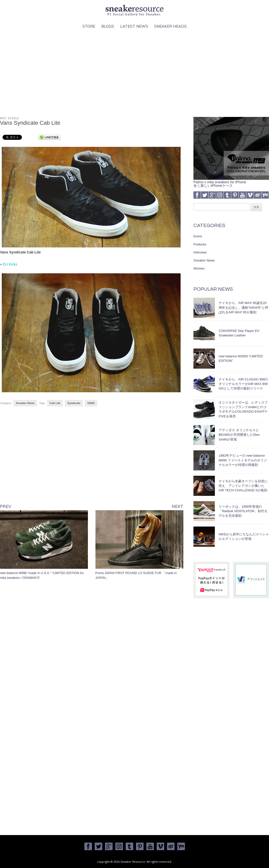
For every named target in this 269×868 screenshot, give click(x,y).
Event (198, 236)
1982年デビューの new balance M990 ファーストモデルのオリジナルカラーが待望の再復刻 (243, 460)
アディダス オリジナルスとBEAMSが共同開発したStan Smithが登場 (239, 435)
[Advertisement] (135, 73)
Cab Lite (55, 403)
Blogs (108, 26)
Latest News (134, 26)
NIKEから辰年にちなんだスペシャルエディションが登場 (244, 536)
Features (200, 244)
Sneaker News (25, 403)
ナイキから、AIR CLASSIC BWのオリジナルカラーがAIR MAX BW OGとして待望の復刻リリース (243, 384)
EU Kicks (10, 264)
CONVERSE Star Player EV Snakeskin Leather (239, 333)
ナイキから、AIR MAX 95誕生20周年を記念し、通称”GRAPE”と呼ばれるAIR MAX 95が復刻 (243, 307)
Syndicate (74, 403)
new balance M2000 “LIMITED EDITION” (241, 358)
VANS (91, 403)
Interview (200, 252)
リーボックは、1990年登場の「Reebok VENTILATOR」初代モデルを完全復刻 (243, 511)
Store (89, 26)
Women (199, 268)
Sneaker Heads (170, 26)
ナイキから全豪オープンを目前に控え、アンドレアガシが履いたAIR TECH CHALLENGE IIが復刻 (243, 486)
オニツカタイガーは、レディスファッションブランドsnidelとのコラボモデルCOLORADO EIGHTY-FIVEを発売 (243, 409)
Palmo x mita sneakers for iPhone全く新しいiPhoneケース (231, 182)
